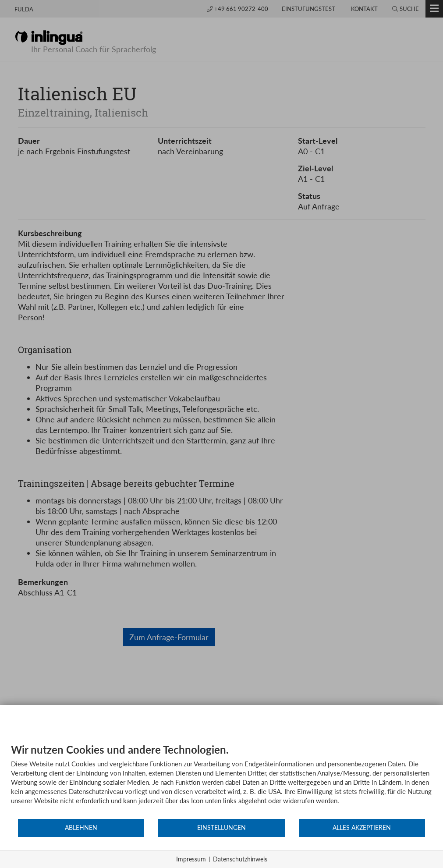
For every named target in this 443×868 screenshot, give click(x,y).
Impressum (191, 859)
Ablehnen (81, 828)
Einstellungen (221, 828)
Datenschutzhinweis (240, 859)
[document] (221, 781)
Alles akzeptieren (362, 828)
